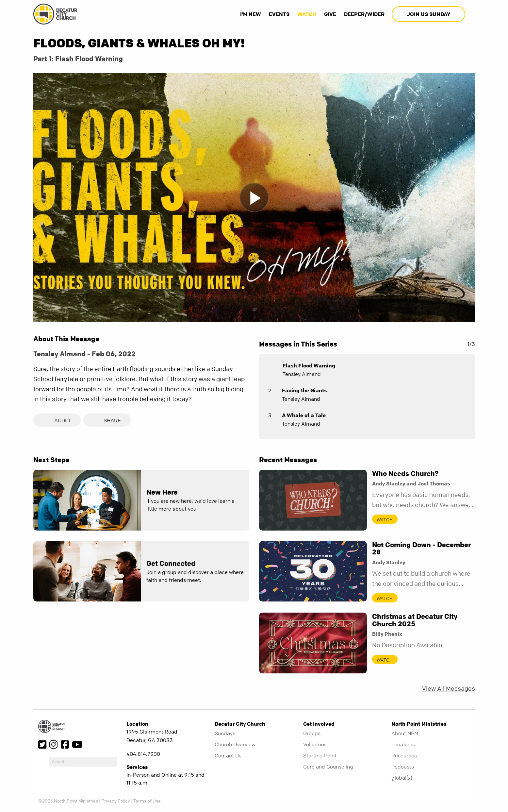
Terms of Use (147, 801)
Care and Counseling (328, 767)
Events (279, 14)
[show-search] (471, 14)
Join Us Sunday (428, 14)
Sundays (225, 733)
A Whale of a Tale (304, 415)
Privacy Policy (116, 801)
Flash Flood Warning (309, 365)
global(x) (402, 778)
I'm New (251, 14)
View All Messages (449, 689)
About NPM (405, 733)
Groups (312, 733)
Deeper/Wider (364, 14)
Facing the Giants (304, 390)
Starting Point (320, 755)
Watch (307, 14)
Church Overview (235, 744)
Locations (403, 744)
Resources (404, 755)
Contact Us (228, 755)
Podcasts (403, 767)
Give (330, 14)
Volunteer (315, 744)
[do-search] (83, 762)
